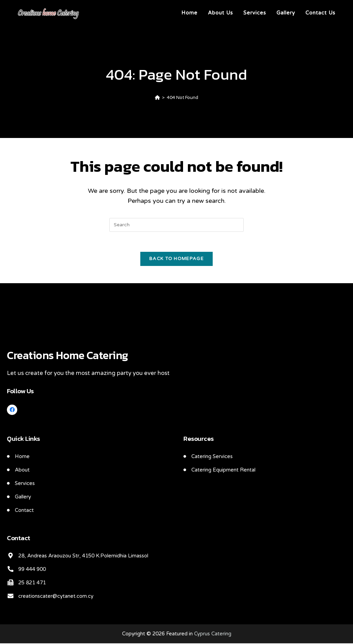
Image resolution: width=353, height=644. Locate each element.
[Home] (157, 98)
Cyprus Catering (213, 634)
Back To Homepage (176, 259)
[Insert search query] (176, 225)
